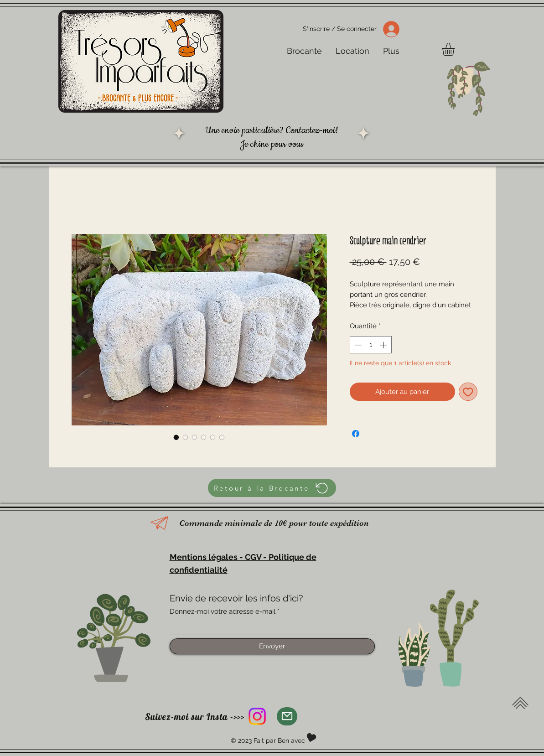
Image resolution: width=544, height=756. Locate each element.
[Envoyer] (272, 646)
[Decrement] (357, 345)
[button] (456, 49)
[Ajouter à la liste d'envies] (468, 392)
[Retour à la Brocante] (272, 488)
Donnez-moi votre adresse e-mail (223, 612)
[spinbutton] (370, 345)
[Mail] (287, 716)
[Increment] (384, 345)
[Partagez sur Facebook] (356, 434)
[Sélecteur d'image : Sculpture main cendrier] (176, 437)
